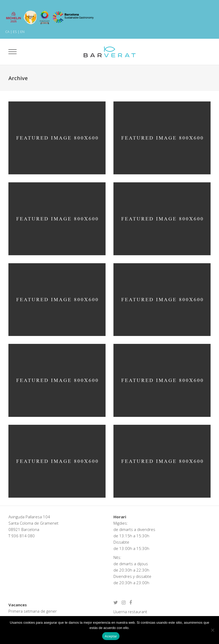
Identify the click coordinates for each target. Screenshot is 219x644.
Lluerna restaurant (130, 612)
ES (15, 32)
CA (7, 32)
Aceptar (111, 636)
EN (22, 32)
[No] (212, 630)
